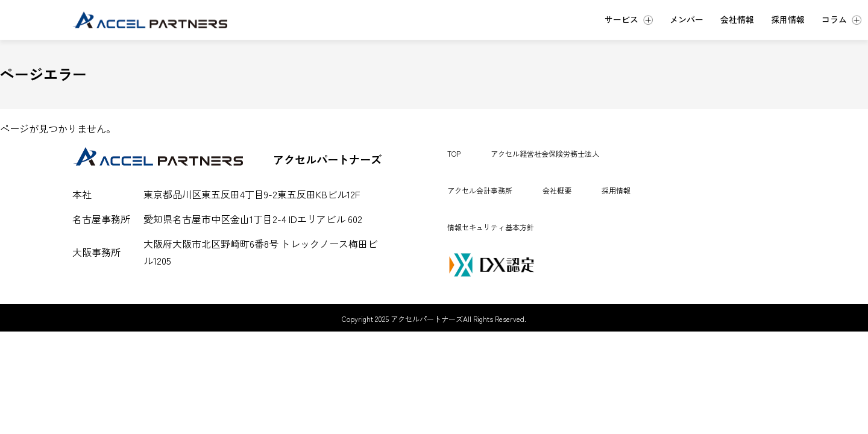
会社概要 (557, 190)
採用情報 (616, 190)
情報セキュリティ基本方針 (491, 227)
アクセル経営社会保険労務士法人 (545, 153)
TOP (454, 153)
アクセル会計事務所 (480, 190)
